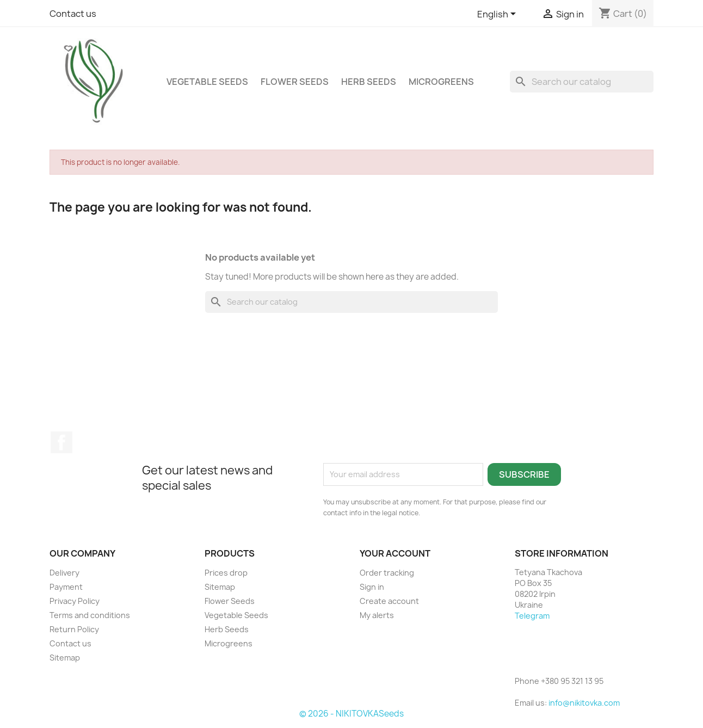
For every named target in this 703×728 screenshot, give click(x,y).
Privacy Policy (75, 601)
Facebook (61, 442)
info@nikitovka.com (584, 703)
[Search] (582, 82)
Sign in (372, 587)
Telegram (532, 616)
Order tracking (387, 573)
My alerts (377, 615)
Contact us (73, 14)
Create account (389, 601)
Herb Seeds (369, 82)
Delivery (64, 573)
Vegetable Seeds (207, 82)
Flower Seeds (295, 82)
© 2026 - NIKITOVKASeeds (351, 714)
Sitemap (65, 658)
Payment (66, 587)
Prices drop (226, 573)
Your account (395, 553)
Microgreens (441, 82)
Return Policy (74, 629)
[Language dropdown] (498, 15)
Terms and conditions (90, 615)
